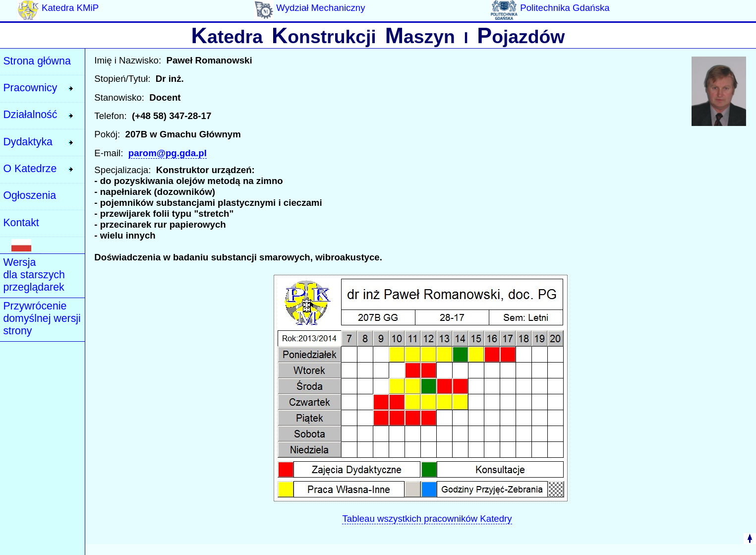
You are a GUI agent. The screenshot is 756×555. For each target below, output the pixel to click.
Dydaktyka (28, 142)
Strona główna (37, 61)
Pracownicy (30, 88)
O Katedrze (30, 169)
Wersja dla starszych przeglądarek (34, 275)
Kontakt (21, 223)
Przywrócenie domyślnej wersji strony (42, 318)
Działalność (30, 115)
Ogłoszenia (29, 195)
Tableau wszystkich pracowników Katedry (427, 519)
